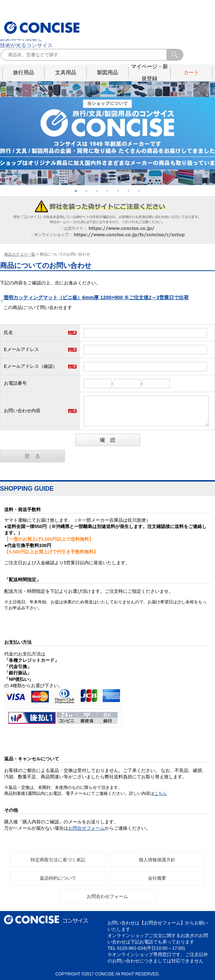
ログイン (165, 13)
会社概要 (188, 13)
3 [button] (97, 191)
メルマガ (177, 13)
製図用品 (107, 72)
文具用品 (66, 72)
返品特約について (58, 878)
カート (191, 72)
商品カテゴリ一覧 (20, 254)
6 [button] (129, 191)
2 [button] (86, 191)
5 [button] (118, 191)
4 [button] (107, 191)
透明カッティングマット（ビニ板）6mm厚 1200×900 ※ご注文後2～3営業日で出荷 (96, 297)
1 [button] (76, 191)
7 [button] (139, 191)
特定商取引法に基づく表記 (58, 860)
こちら (161, 793)
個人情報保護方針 (157, 860)
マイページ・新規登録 (149, 73)
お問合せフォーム (86, 828)
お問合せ (200, 13)
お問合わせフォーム (107, 896)
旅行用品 (24, 72)
